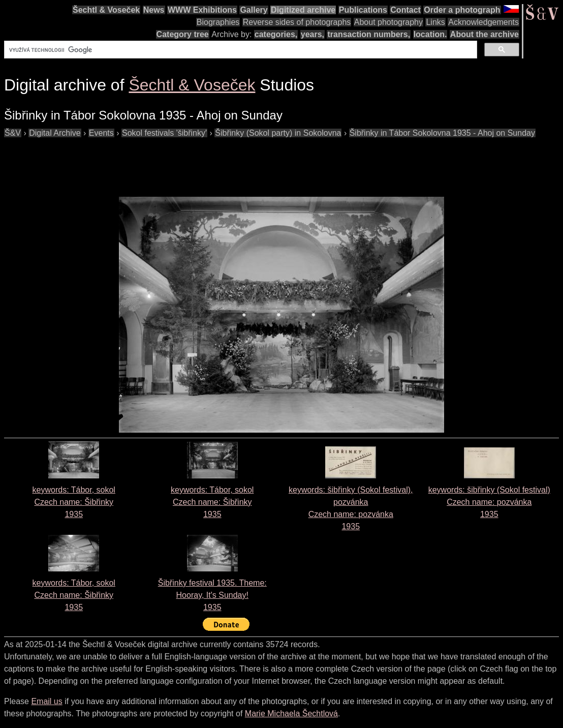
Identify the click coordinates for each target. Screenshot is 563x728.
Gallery (254, 10)
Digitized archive (303, 10)
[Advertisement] (189, 162)
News (154, 10)
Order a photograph (462, 10)
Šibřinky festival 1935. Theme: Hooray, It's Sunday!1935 (212, 595)
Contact (405, 10)
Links (435, 22)
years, (312, 34)
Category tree (183, 34)
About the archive (484, 34)
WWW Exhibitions (202, 10)
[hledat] (240, 50)
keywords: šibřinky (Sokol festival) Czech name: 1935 (489, 502)
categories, (276, 34)
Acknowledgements (483, 22)
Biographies (218, 22)
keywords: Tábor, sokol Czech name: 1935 (74, 502)
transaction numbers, (369, 34)
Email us (46, 701)
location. (430, 34)
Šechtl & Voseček (106, 10)
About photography (388, 22)
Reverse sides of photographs (297, 22)
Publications (363, 10)
